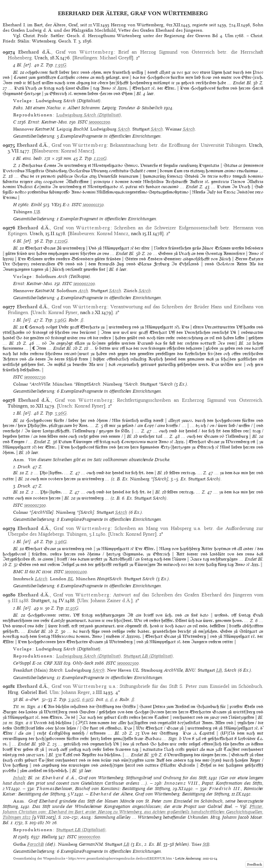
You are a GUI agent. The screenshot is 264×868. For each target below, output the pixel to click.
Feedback (255, 864)
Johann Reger (76, 692)
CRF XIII (53, 663)
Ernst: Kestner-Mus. (48, 122)
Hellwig (49, 837)
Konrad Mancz (77, 151)
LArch (41, 579)
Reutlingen (86, 58)
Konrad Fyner (63, 312)
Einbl (36, 205)
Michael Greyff (116, 58)
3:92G (74, 699)
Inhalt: (20, 778)
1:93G (61, 65)
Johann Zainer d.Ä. (111, 600)
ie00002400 (76, 572)
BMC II (21, 572)
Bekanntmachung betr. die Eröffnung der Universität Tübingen (178, 145)
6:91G (88, 699)
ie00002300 (35, 505)
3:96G (60, 320)
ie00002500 (128, 663)
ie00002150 (93, 205)
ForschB (36, 844)
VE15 (56, 205)
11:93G (72, 608)
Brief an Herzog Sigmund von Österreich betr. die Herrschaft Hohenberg (136, 55)
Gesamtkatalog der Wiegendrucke (39, 858)
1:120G (100, 158)
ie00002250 (35, 377)
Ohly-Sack (83, 663)
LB (219, 670)
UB (37, 212)
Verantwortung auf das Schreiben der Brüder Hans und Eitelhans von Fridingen (136, 310)
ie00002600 (89, 837)
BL (71, 579)
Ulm (83, 600)
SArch (124, 129)
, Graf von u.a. (67, 686)
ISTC (83, 122)
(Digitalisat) (89, 115)
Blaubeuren (46, 151)
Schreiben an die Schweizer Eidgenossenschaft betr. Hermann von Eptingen (136, 231)
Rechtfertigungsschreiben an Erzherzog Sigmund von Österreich (189, 400)
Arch (83, 291)
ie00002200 (84, 284)
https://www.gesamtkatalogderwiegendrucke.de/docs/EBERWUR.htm (120, 858)
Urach (39, 312)
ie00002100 (100, 122)
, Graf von (66, 52)
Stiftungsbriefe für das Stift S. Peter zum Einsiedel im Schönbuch (191, 686)
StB (206, 844)
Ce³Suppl (22, 663)
